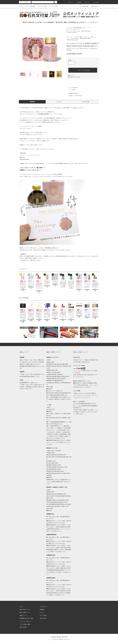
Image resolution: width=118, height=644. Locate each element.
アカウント (70, 2)
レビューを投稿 (71, 90)
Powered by (59, 640)
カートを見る (43, 615)
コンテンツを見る (53, 6)
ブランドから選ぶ (77, 31)
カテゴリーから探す (42, 6)
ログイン (86, 2)
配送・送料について (25, 612)
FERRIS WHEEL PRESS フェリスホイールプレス (82, 27)
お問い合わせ (93, 6)
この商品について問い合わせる (74, 96)
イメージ (59, 102)
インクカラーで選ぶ (77, 29)
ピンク (83, 29)
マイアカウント (44, 607)
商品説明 (32, 102)
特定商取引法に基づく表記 (74, 77)
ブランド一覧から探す (29, 6)
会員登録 (78, 2)
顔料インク (76, 30)
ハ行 (71, 27)
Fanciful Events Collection (72, 32)
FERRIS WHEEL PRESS (86, 31)
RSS (21, 627)
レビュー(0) (86, 102)
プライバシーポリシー (25, 621)
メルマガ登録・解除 (83, 6)
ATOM (25, 627)
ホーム (21, 6)
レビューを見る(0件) (72, 88)
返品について (71, 75)
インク (71, 29)
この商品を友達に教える (73, 93)
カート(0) (95, 2)
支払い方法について (25, 610)
